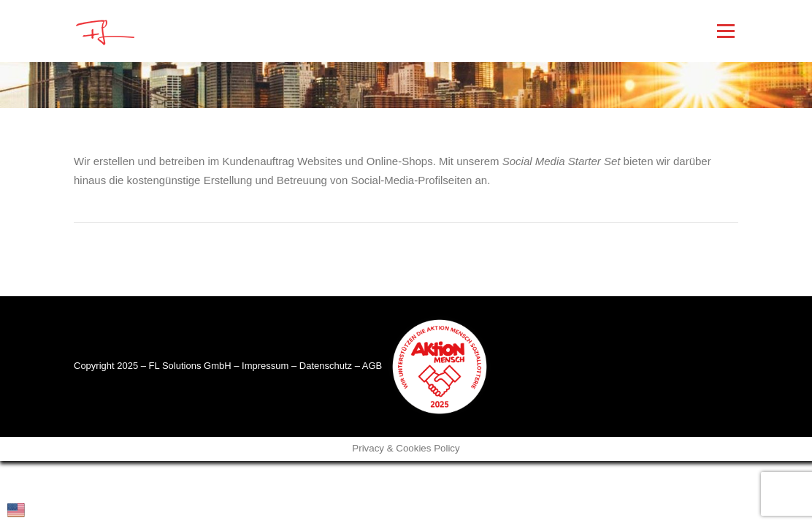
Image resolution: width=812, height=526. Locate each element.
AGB (372, 366)
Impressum (265, 366)
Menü (725, 31)
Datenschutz (326, 366)
